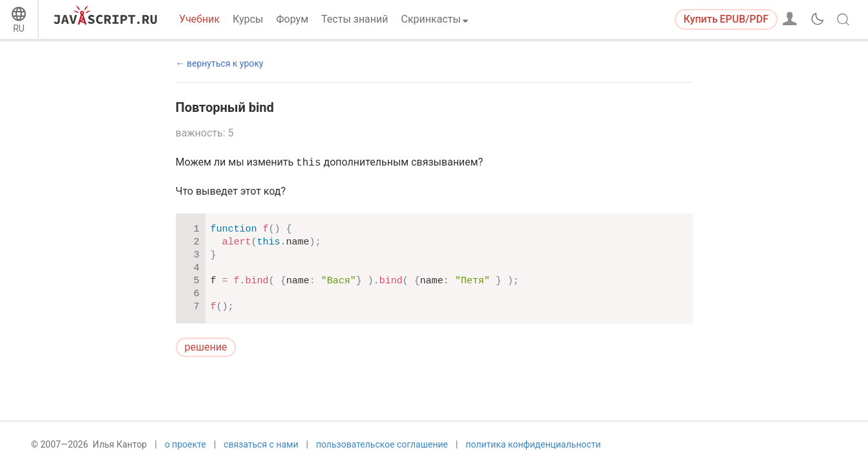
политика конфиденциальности (533, 446)
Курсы (248, 19)
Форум (292, 19)
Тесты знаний (355, 19)
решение (206, 347)
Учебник (199, 19)
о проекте (185, 446)
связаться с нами (261, 446)
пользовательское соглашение (382, 446)
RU (19, 28)
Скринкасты (431, 19)
